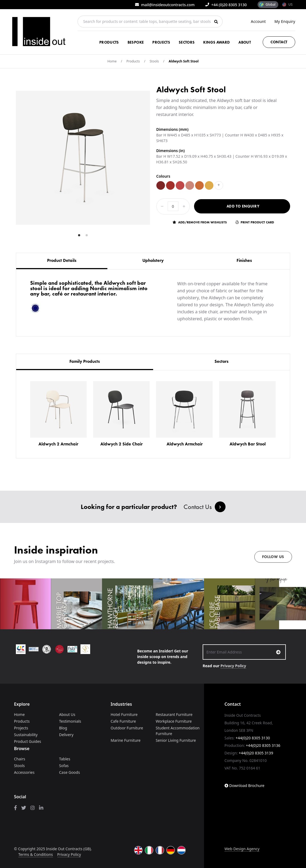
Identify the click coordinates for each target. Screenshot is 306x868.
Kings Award (217, 42)
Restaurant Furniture (174, 714)
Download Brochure (244, 786)
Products (109, 42)
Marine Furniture (126, 740)
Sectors (187, 42)
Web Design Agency (242, 849)
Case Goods (70, 772)
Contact (279, 42)
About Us (67, 714)
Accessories (24, 772)
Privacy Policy (233, 666)
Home (112, 61)
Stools (154, 61)
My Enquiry (285, 21)
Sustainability (26, 735)
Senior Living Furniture (176, 740)
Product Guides (28, 741)
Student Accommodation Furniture (178, 731)
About (245, 42)
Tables (65, 759)
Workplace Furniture (174, 721)
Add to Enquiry (243, 206)
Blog (63, 728)
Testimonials (70, 721)
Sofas (64, 766)
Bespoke (136, 42)
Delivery (66, 735)
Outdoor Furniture (127, 728)
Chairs (20, 759)
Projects (161, 42)
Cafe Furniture (123, 721)
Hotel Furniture (124, 714)
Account (258, 21)
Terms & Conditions (36, 854)
